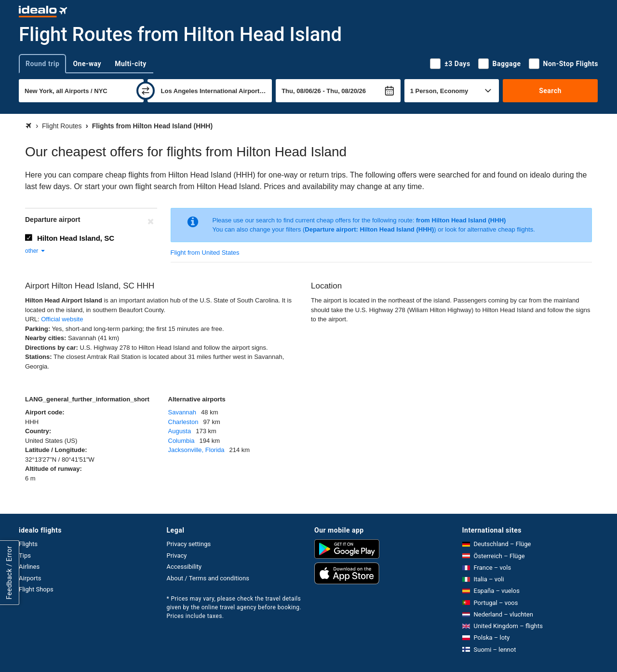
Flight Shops (36, 589)
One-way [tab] (87, 64)
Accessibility (184, 567)
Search (550, 91)
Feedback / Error (9, 572)
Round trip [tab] (42, 64)
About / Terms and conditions (208, 578)
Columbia (181, 441)
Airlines (29, 567)
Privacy (177, 555)
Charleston (183, 422)
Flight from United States (205, 253)
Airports (30, 578)
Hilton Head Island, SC (76, 238)
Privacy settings (189, 544)
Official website (62, 319)
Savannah (182, 412)
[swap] (146, 91)
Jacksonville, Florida (196, 450)
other (35, 251)
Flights (28, 544)
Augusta (180, 431)
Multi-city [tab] (131, 64)
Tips (25, 555)
